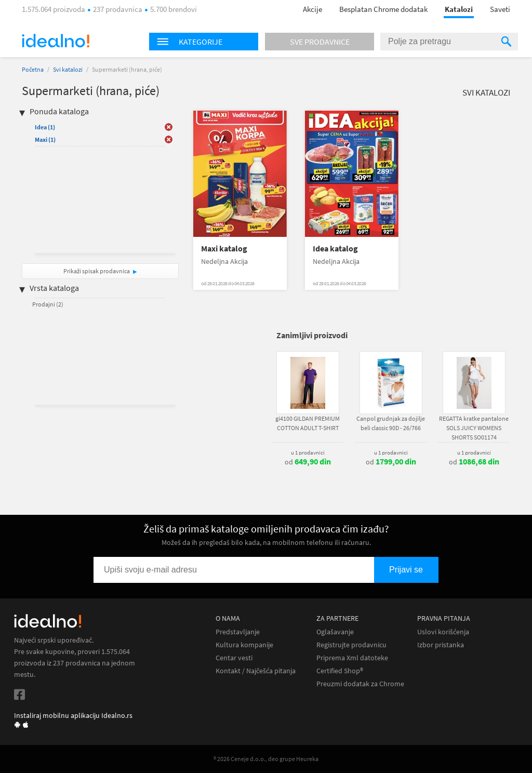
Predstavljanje (238, 632)
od (308, 462)
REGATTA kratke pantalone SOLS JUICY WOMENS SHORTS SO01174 (474, 428)
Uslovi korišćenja (443, 632)
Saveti (500, 9)
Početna (33, 69)
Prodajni (48, 304)
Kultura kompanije (244, 645)
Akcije (312, 9)
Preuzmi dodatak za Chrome (360, 684)
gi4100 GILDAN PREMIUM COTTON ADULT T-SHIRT (308, 423)
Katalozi (459, 9)
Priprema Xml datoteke (352, 658)
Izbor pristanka (441, 645)
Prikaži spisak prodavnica (97, 271)
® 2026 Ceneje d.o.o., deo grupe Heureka (266, 759)
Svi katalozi (68, 69)
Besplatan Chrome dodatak (383, 9)
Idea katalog (335, 249)
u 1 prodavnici (308, 452)
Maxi (45, 139)
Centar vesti (234, 658)
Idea (45, 127)
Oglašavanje (335, 632)
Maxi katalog (224, 249)
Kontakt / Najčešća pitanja (256, 671)
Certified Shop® (340, 671)
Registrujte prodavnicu (351, 645)
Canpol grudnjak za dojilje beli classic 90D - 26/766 (391, 423)
